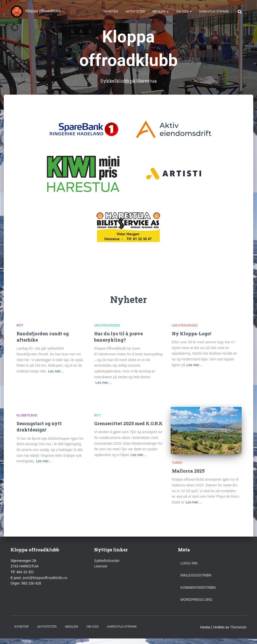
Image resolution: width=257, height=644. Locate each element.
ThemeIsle (238, 627)
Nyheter (111, 13)
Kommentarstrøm (198, 588)
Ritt (20, 326)
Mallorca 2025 (188, 471)
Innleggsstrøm (196, 575)
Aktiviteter (135, 13)
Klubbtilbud (27, 415)
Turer (177, 463)
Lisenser (101, 566)
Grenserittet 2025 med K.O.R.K (128, 423)
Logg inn (189, 563)
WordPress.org (197, 600)
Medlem (160, 13)
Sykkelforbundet (107, 561)
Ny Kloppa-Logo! (191, 334)
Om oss (184, 13)
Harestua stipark (214, 13)
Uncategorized (107, 326)
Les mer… (56, 371)
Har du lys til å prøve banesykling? (118, 337)
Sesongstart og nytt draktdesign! (39, 427)
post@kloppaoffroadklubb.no (45, 578)
